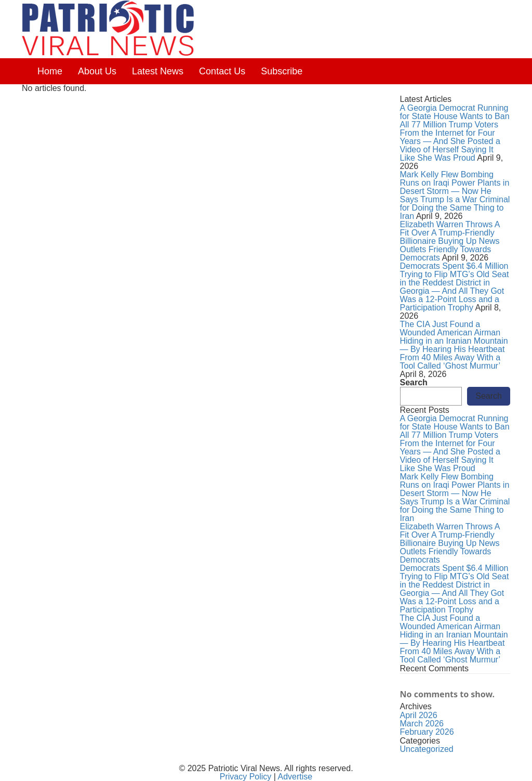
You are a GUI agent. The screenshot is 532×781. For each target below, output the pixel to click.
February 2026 (427, 732)
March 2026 (422, 724)
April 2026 (419, 715)
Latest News (158, 71)
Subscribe (282, 71)
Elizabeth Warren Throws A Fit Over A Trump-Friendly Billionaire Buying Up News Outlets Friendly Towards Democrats (450, 241)
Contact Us (222, 71)
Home (50, 71)
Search (414, 383)
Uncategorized (427, 749)
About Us (97, 71)
